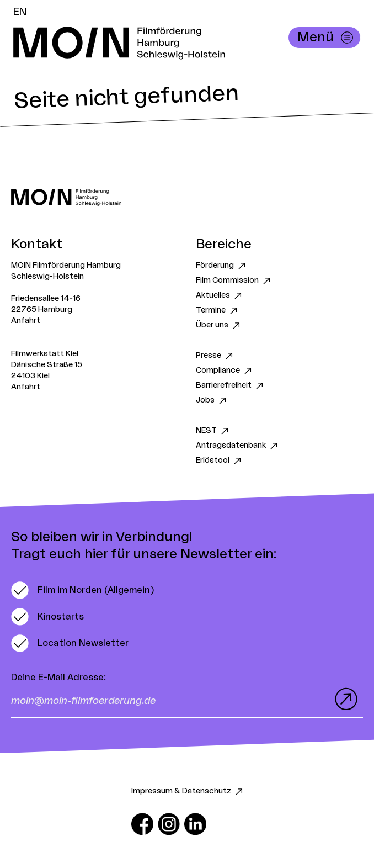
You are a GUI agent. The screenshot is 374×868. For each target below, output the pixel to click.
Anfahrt (26, 321)
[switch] (82, 590)
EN (20, 12)
